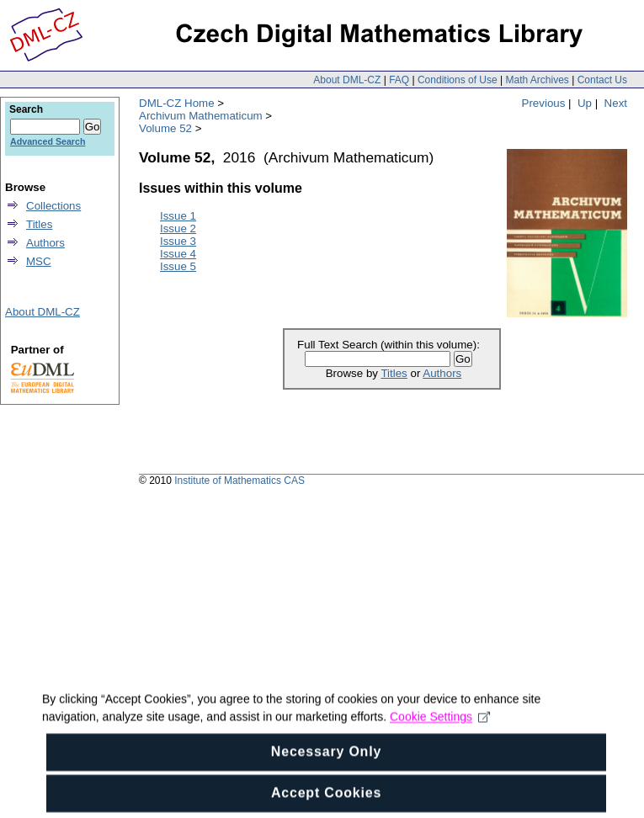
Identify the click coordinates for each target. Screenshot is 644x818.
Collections (53, 206)
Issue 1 (178, 216)
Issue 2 (178, 228)
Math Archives (537, 80)
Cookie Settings (440, 766)
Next (616, 103)
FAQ (399, 80)
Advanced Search (48, 141)
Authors (442, 373)
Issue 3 (178, 241)
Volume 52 (165, 128)
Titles (394, 373)
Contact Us (602, 80)
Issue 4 (178, 254)
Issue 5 (178, 266)
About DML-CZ (347, 80)
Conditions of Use (458, 80)
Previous (544, 103)
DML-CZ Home (177, 103)
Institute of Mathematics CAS (240, 481)
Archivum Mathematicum (201, 116)
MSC (39, 261)
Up (585, 103)
